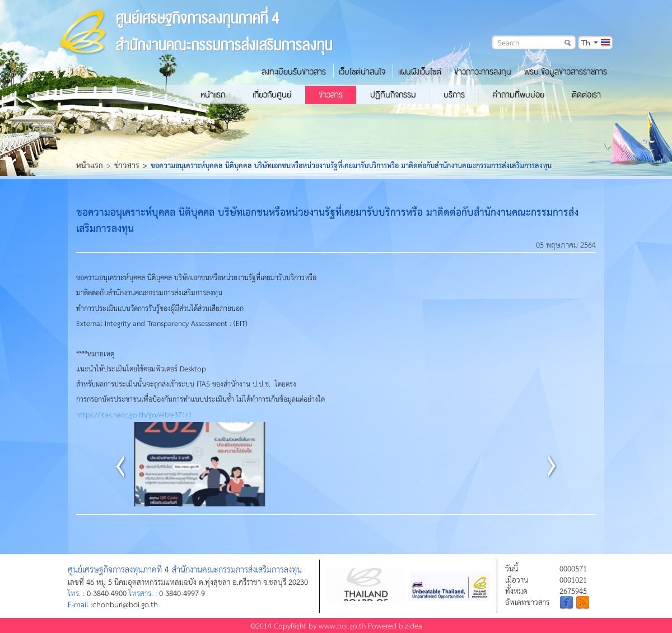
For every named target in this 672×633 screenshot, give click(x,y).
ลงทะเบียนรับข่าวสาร (294, 72)
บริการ (454, 95)
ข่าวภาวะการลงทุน (483, 72)
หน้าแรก (213, 95)
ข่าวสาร (331, 95)
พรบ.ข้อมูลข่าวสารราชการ (566, 72)
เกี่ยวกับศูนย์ (272, 95)
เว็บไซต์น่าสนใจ (362, 72)
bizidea (410, 625)
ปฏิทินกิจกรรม (393, 95)
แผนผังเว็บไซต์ (420, 72)
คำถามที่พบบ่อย (518, 95)
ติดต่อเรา (586, 95)
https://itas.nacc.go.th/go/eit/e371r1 (134, 414)
